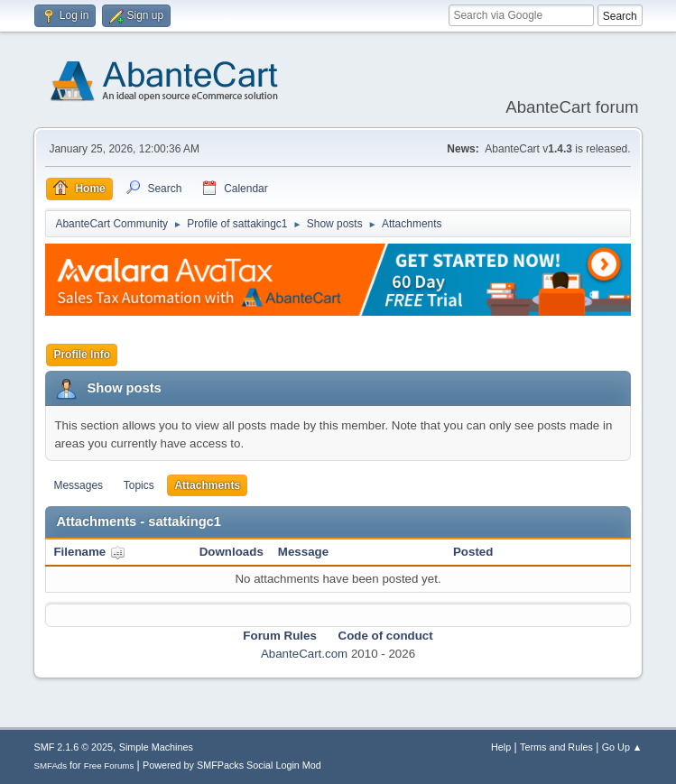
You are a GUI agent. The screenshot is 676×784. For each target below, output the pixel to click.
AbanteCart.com (304, 654)
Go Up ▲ (622, 747)
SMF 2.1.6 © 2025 (73, 747)
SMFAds (50, 766)
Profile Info (82, 355)
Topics (139, 485)
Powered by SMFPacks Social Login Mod (232, 765)
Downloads (232, 552)
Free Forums (109, 766)
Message (303, 552)
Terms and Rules (556, 747)
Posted (473, 552)
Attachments (207, 485)
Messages (78, 485)
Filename (89, 552)
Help (501, 747)
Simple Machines (156, 747)
